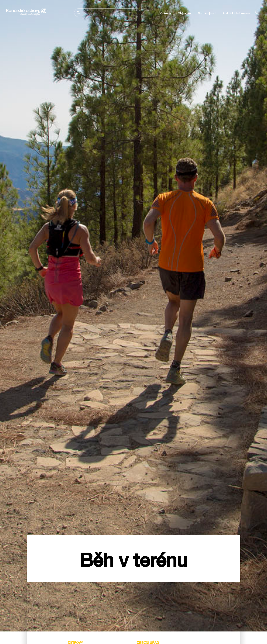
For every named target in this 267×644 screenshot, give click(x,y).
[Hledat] (107, 13)
